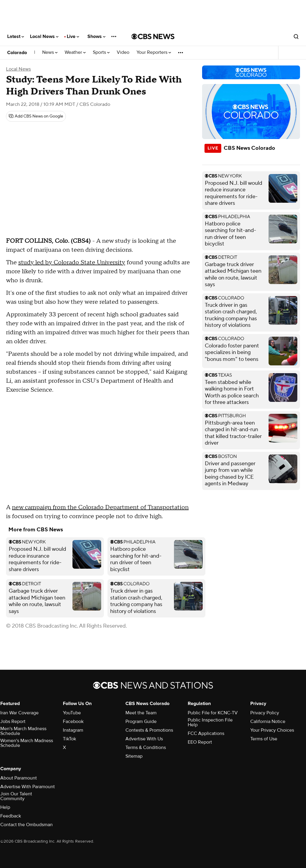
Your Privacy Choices (272, 730)
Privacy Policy (265, 713)
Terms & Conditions (146, 748)
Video (123, 52)
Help (5, 807)
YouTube (72, 713)
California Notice (268, 721)
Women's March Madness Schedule (27, 743)
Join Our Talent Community (16, 796)
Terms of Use (264, 739)
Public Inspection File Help (210, 722)
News (50, 52)
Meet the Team (141, 713)
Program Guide (141, 721)
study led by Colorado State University (72, 263)
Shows (96, 36)
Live (73, 36)
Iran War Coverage (19, 713)
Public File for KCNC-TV (213, 713)
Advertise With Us (144, 739)
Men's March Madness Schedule (23, 731)
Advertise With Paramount (28, 787)
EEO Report (200, 742)
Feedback (11, 816)
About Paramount (19, 778)
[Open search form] (296, 36)
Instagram (73, 730)
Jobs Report (13, 721)
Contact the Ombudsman (26, 825)
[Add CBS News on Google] (36, 116)
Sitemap (134, 756)
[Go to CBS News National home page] (153, 36)
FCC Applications (206, 733)
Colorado (17, 53)
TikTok (69, 739)
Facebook (73, 721)
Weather (75, 52)
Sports (101, 52)
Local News (44, 36)
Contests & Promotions (149, 730)
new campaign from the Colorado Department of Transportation (100, 507)
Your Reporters (154, 52)
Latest (16, 36)
